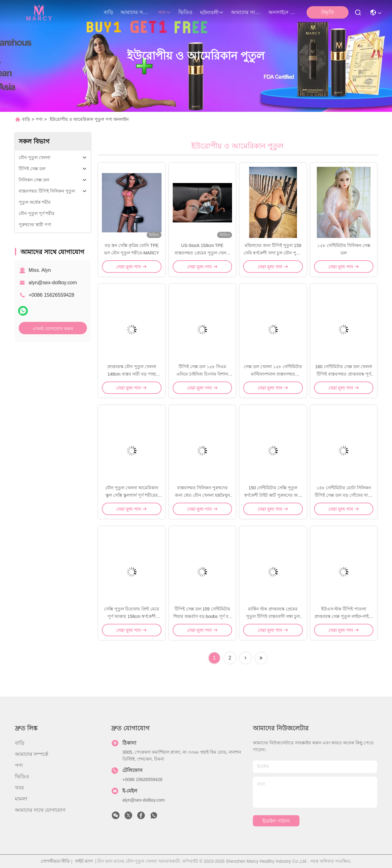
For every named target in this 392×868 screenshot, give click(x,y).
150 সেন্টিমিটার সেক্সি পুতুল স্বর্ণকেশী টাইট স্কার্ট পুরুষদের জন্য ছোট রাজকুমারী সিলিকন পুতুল (273, 495)
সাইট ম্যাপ (84, 861)
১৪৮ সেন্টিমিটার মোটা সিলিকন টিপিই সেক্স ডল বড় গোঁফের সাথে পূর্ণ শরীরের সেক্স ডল (344, 495)
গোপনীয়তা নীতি (55, 861)
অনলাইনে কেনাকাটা (283, 12)
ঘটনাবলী (212, 13)
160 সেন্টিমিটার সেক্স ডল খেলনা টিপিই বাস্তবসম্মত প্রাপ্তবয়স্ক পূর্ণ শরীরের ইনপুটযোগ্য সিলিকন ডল (344, 374)
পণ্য (164, 13)
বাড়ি (108, 12)
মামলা (21, 799)
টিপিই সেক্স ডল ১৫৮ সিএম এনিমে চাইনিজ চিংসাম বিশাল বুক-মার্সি (202, 374)
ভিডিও (185, 12)
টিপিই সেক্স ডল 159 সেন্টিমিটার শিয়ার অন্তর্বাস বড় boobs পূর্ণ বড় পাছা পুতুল (202, 616)
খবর (19, 788)
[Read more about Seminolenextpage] (245, 658)
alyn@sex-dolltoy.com (53, 283)
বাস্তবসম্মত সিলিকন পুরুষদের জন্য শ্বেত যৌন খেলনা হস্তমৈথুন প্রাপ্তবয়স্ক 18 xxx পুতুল (202, 495)
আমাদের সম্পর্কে (135, 12)
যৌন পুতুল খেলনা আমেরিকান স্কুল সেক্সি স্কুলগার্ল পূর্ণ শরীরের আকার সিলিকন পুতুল (132, 495)
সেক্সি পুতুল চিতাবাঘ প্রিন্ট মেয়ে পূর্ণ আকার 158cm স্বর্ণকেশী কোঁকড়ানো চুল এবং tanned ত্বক (132, 616)
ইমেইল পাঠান (276, 821)
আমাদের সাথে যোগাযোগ (246, 12)
